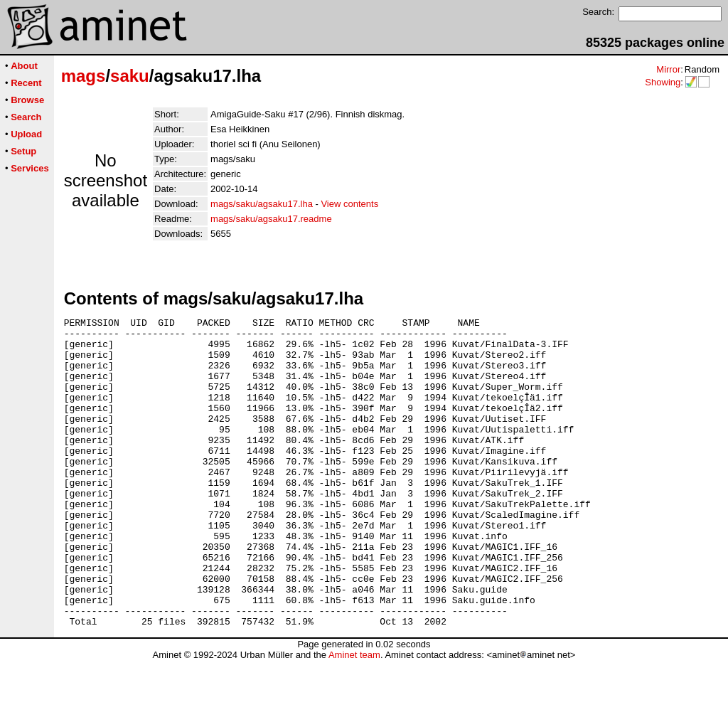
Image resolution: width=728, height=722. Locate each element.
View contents (349, 204)
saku (130, 76)
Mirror (668, 69)
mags (84, 76)
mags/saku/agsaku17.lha (262, 204)
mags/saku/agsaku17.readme (271, 219)
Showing (663, 82)
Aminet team (354, 717)
